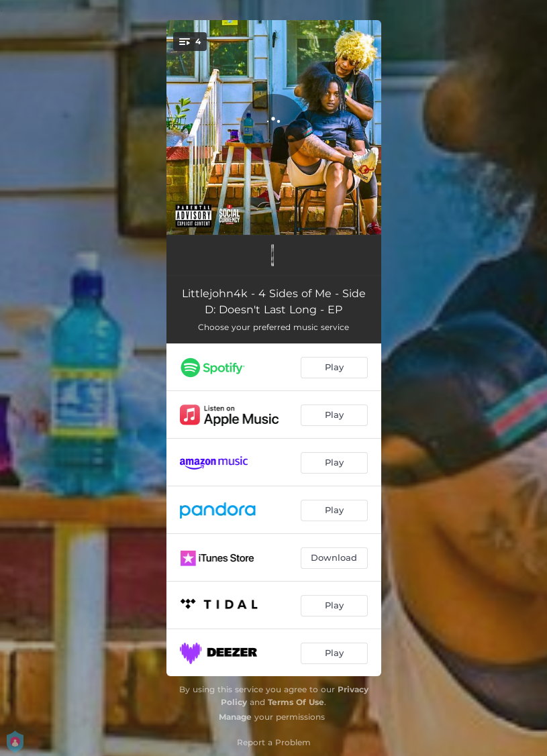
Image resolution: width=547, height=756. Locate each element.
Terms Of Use (296, 702)
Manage (235, 717)
